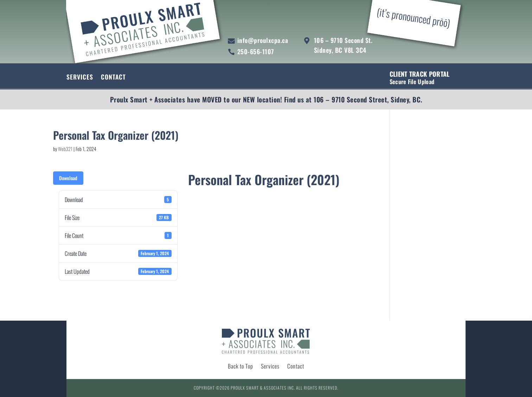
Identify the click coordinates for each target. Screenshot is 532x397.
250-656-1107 (256, 51)
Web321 (65, 149)
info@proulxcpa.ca (263, 40)
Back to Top (241, 367)
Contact (113, 78)
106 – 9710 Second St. (343, 40)
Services (80, 78)
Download (68, 178)
